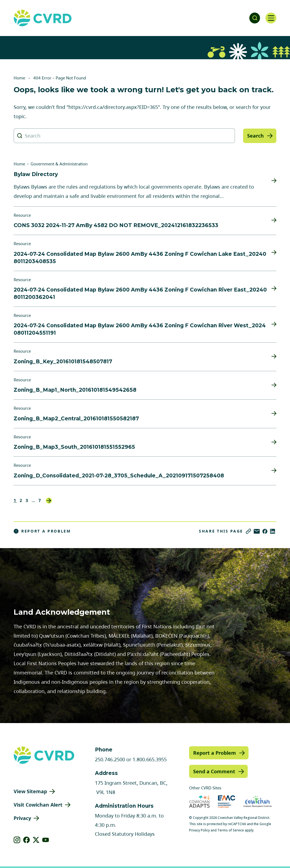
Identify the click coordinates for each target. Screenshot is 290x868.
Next (49, 501)
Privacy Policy (199, 830)
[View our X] (36, 840)
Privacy (22, 818)
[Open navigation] (271, 18)
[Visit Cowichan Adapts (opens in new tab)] (199, 802)
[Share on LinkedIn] (273, 531)
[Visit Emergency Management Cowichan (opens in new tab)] (227, 802)
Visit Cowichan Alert (38, 805)
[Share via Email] (257, 531)
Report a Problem (42, 531)
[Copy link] (248, 531)
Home (19, 78)
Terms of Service (231, 830)
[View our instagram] (17, 840)
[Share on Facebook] (265, 531)
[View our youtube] (46, 840)
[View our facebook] (27, 840)
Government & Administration (59, 164)
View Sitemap (30, 791)
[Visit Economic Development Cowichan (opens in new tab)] (258, 802)
